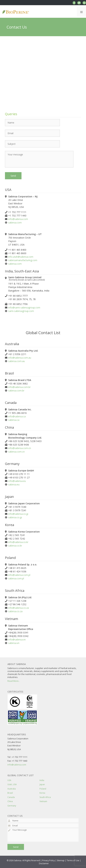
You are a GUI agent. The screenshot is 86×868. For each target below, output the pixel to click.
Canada (11, 797)
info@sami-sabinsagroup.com (24, 308)
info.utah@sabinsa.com (21, 257)
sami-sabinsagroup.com (21, 311)
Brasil (10, 793)
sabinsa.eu (14, 484)
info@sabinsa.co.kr (18, 542)
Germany (12, 806)
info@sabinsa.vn (17, 640)
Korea (42, 793)
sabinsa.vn (14, 643)
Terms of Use (73, 860)
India (42, 780)
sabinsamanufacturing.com (23, 260)
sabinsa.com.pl (16, 578)
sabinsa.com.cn (16, 452)
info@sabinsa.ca (17, 416)
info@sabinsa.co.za (19, 608)
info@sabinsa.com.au (20, 358)
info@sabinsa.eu (17, 481)
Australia (12, 789)
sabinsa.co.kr (15, 546)
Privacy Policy (48, 860)
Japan (42, 784)
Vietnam (43, 801)
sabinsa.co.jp (15, 517)
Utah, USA (12, 784)
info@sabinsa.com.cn (20, 448)
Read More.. (13, 681)
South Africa (45, 797)
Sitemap (61, 860)
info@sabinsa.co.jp (18, 514)
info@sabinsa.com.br (19, 387)
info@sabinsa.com (18, 219)
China (10, 801)
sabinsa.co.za (15, 611)
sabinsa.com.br (16, 391)
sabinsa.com (15, 223)
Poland (43, 789)
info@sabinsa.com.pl (19, 575)
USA (9, 780)
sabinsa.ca (14, 420)
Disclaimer (44, 863)
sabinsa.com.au (17, 361)
